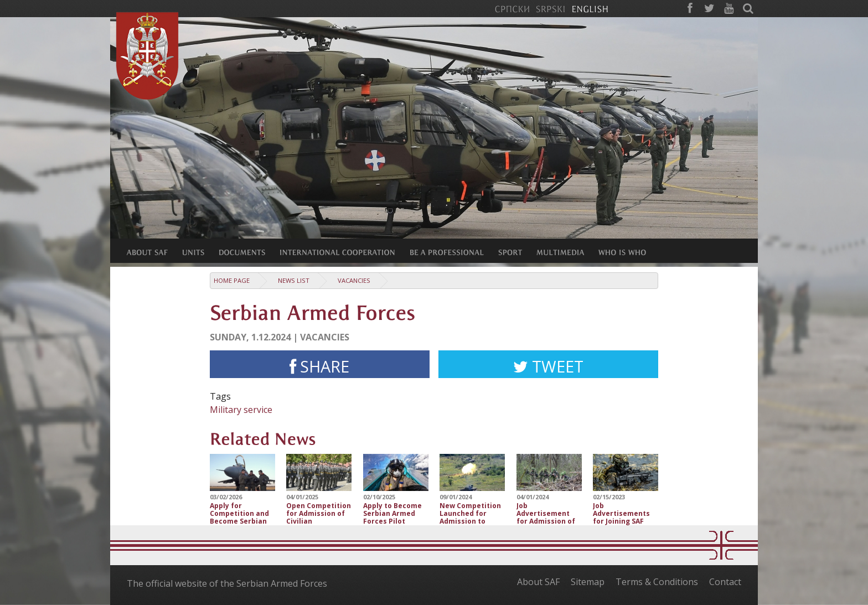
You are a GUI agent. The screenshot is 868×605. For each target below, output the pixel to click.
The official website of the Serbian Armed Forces (227, 583)
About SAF (538, 582)
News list (294, 280)
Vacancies (354, 280)
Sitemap (588, 582)
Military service (241, 410)
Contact (725, 582)
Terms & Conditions (657, 582)
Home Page (232, 280)
